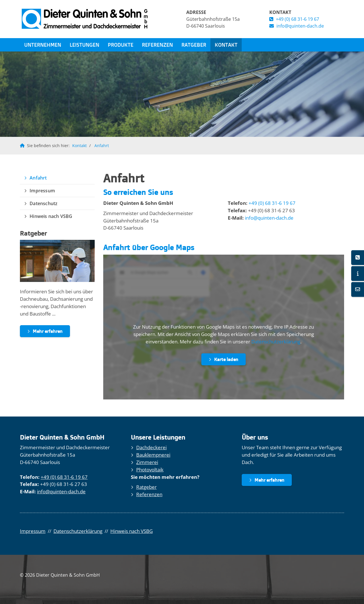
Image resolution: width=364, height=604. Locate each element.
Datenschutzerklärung (276, 342)
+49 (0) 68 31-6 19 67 (297, 19)
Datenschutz (44, 203)
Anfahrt (102, 146)
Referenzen (157, 45)
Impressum (42, 191)
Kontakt (226, 45)
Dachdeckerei (151, 447)
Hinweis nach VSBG (51, 216)
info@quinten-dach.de (300, 26)
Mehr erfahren (48, 331)
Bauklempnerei (153, 455)
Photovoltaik (150, 470)
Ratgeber (194, 45)
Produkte (121, 45)
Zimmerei (147, 462)
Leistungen (84, 45)
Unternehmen (43, 45)
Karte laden (226, 359)
